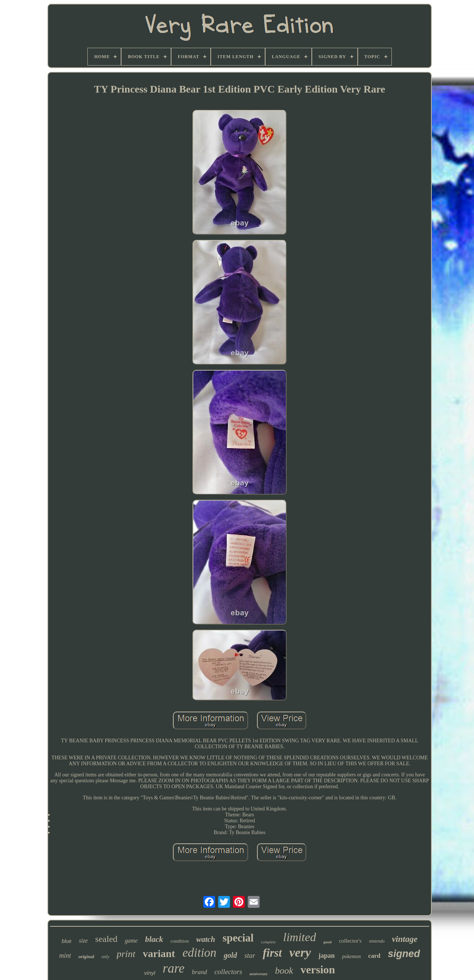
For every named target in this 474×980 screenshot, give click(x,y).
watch (206, 939)
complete (268, 942)
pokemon (352, 956)
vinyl (150, 973)
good (327, 942)
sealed (106, 939)
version (318, 969)
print (126, 954)
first (272, 953)
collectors (228, 972)
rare (173, 968)
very (300, 952)
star (250, 955)
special (238, 938)
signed (404, 954)
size (83, 941)
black (154, 939)
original (86, 956)
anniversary (259, 974)
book (284, 971)
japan (327, 956)
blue (67, 941)
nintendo (377, 941)
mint (65, 956)
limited (300, 937)
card (374, 956)
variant (159, 954)
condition (180, 941)
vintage (405, 939)
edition (200, 953)
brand (199, 972)
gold (230, 955)
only (105, 957)
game (131, 941)
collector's (350, 941)
